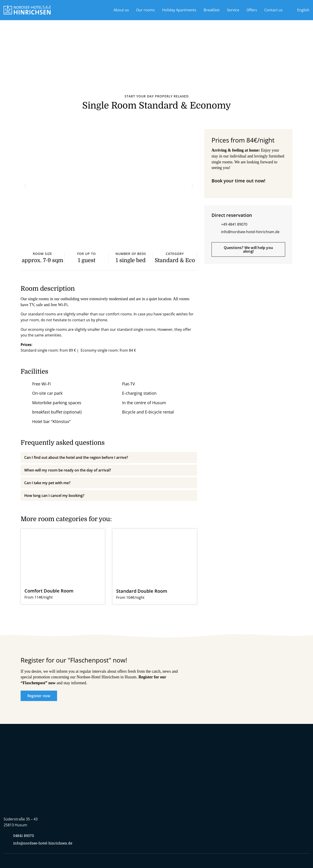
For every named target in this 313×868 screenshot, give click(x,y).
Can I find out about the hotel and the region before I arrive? (76, 457)
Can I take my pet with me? (47, 483)
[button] (25, 186)
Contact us (273, 10)
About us (121, 10)
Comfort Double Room (49, 591)
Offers (252, 10)
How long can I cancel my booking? (54, 496)
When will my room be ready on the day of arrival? (68, 470)
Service (233, 10)
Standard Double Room (142, 591)
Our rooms (146, 10)
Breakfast (212, 10)
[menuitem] (300, 10)
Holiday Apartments (179, 10)
